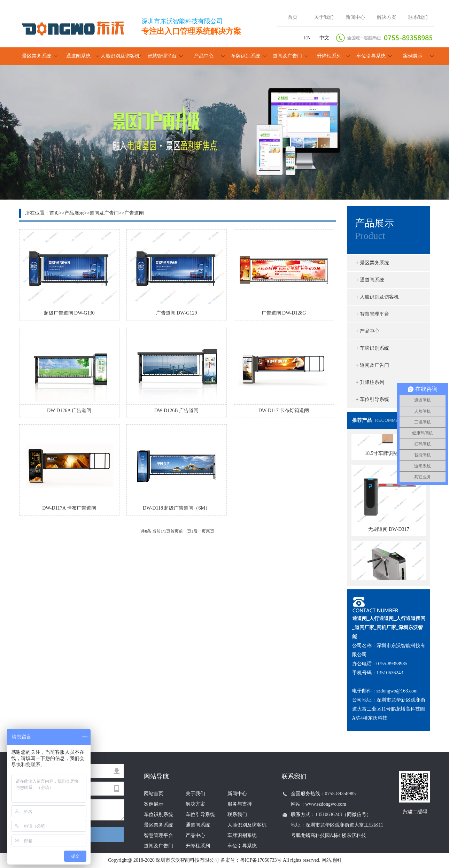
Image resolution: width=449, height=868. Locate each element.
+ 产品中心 (368, 331)
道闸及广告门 (287, 56)
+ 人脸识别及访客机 (377, 297)
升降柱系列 (329, 56)
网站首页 (154, 794)
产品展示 (74, 213)
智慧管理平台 (162, 56)
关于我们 (324, 17)
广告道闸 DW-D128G (284, 313)
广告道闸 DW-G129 (177, 313)
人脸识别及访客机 (120, 56)
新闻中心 (355, 17)
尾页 (210, 531)
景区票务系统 (37, 56)
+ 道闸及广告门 (373, 365)
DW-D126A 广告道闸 (69, 410)
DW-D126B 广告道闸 (176, 410)
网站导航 (156, 776)
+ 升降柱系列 (370, 382)
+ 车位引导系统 (373, 399)
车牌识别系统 (246, 56)
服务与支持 (240, 804)
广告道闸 (134, 213)
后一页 (200, 531)
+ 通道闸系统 (370, 280)
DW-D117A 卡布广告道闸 (69, 508)
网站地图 (331, 860)
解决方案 (387, 17)
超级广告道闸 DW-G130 (69, 313)
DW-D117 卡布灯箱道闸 (284, 410)
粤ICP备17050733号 (261, 860)
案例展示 (413, 56)
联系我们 (418, 17)
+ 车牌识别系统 (373, 348)
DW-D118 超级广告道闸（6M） (176, 508)
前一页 (185, 531)
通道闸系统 (78, 56)
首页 (293, 17)
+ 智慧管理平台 (373, 314)
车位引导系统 (371, 56)
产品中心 (204, 56)
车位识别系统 (158, 815)
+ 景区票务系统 (373, 263)
